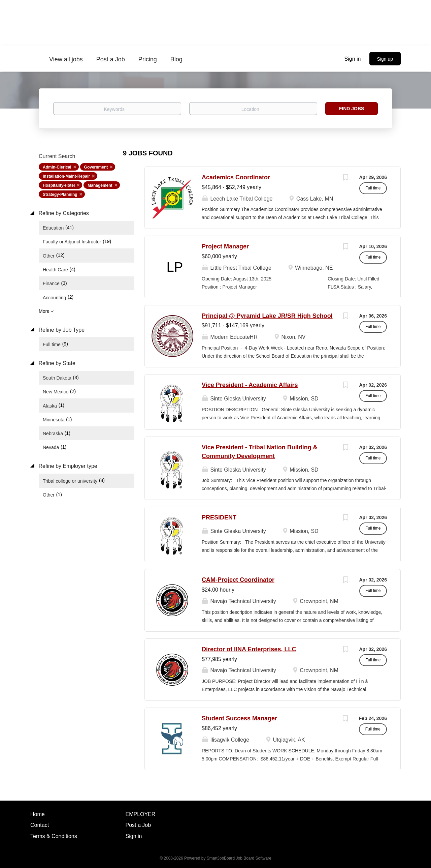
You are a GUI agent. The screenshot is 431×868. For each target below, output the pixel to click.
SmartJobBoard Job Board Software (239, 858)
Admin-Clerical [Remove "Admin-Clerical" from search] (57, 167)
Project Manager (225, 246)
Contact (40, 825)
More (44, 311)
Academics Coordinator (236, 177)
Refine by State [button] (56, 363)
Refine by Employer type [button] (67, 466)
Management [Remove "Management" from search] (100, 185)
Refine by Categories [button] (63, 213)
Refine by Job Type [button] (61, 330)
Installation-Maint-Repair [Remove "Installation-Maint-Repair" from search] (66, 176)
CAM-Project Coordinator (238, 580)
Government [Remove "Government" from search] (96, 167)
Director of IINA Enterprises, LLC (249, 649)
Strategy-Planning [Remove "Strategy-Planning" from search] (60, 194)
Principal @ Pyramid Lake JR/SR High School (267, 316)
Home (38, 814)
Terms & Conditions (54, 836)
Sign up (385, 59)
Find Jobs (352, 109)
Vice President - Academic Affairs (250, 385)
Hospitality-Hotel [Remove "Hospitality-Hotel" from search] (59, 185)
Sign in (353, 59)
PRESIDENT (219, 517)
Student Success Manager (239, 718)
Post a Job (138, 825)
